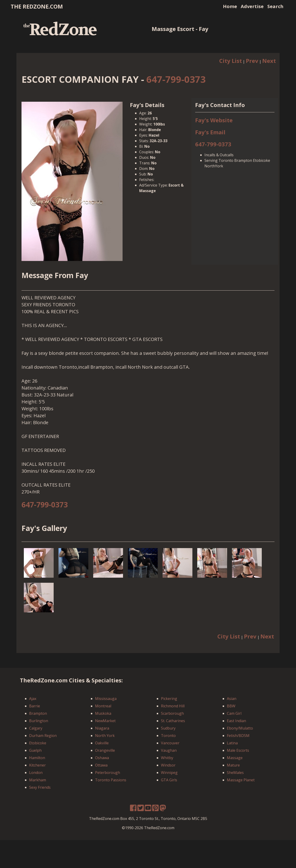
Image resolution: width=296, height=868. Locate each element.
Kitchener (37, 765)
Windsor (168, 765)
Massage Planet (241, 780)
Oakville (102, 743)
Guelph (35, 750)
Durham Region (43, 736)
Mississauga (106, 699)
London (36, 773)
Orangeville (105, 750)
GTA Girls (169, 780)
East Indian (236, 721)
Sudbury (168, 728)
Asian (232, 699)
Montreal (103, 706)
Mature (233, 765)
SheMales (235, 773)
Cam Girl (234, 713)
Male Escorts (238, 750)
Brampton (38, 713)
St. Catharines (173, 721)
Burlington (39, 721)
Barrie (35, 706)
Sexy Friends (40, 787)
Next (269, 61)
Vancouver (170, 743)
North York (105, 736)
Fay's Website (214, 120)
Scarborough (172, 713)
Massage (235, 758)
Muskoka (103, 713)
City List (231, 61)
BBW (231, 706)
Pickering (169, 699)
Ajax (33, 699)
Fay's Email (210, 132)
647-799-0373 (176, 79)
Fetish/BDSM (238, 736)
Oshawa (102, 758)
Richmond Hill (173, 706)
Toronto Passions (111, 780)
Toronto (168, 736)
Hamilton (37, 758)
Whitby (167, 758)
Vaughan (169, 750)
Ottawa (101, 765)
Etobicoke (38, 743)
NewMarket (105, 721)
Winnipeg (169, 773)
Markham (38, 780)
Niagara (102, 728)
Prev (252, 61)
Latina (232, 743)
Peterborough (108, 773)
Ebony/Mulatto (240, 728)
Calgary (36, 728)
